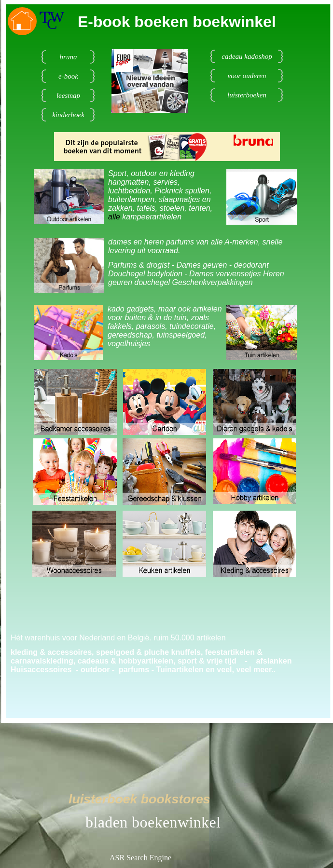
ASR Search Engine (140, 858)
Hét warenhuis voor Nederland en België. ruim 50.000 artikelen (118, 638)
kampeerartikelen (152, 217)
